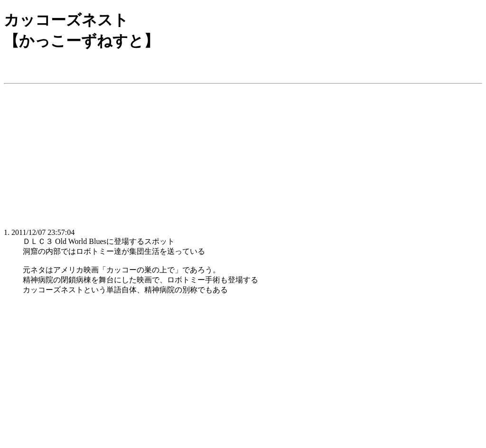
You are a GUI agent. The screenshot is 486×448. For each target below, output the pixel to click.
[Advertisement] (243, 154)
